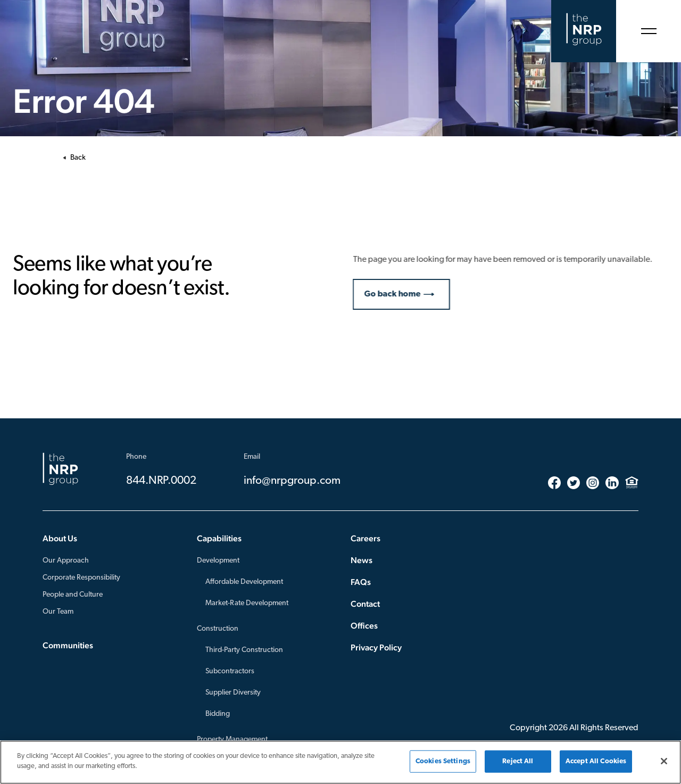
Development (218, 561)
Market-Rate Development (247, 603)
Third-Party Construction (244, 650)
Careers (366, 538)
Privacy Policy (376, 647)
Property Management (232, 740)
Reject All (518, 761)
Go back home (398, 294)
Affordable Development (244, 582)
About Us (60, 538)
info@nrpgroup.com (292, 481)
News (362, 560)
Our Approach (66, 561)
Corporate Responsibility (81, 578)
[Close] (664, 761)
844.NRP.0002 (161, 481)
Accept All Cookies (596, 761)
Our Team (58, 612)
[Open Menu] (649, 31)
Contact (365, 604)
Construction (218, 629)
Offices (364, 626)
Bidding (218, 714)
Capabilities (219, 538)
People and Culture (73, 595)
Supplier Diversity (233, 693)
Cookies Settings (443, 761)
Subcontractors (230, 671)
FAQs (361, 582)
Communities (68, 645)
